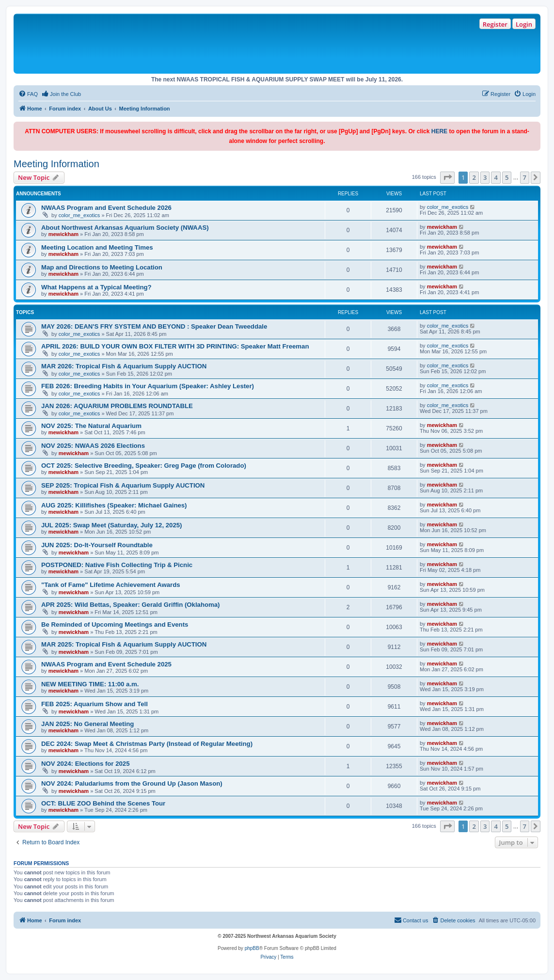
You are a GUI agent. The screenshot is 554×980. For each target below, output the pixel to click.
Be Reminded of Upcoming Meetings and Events (115, 624)
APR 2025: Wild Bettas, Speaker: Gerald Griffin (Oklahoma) (131, 605)
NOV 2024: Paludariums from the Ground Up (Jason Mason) (132, 783)
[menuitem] (28, 94)
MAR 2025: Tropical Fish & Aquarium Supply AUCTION (124, 644)
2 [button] (474, 177)
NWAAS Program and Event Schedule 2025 (106, 664)
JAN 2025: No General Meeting (87, 724)
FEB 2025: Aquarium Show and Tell (95, 704)
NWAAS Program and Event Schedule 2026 (106, 208)
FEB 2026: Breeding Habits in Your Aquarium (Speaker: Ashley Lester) (148, 386)
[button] (447, 177)
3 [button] (485, 177)
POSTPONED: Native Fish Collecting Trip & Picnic (117, 565)
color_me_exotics (79, 215)
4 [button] (496, 177)
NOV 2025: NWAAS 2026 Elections (93, 446)
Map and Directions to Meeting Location (102, 267)
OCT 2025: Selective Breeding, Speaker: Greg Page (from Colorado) (144, 466)
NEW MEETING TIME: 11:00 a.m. (90, 684)
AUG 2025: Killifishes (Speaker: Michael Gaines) (114, 505)
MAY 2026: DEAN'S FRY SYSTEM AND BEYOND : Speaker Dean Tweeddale (154, 326)
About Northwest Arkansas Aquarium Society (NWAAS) (125, 228)
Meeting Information (56, 164)
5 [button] (507, 177)
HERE (439, 131)
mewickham (63, 234)
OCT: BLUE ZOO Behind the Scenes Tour (103, 803)
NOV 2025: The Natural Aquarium (91, 426)
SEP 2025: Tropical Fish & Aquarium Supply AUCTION (123, 485)
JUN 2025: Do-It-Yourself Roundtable (97, 545)
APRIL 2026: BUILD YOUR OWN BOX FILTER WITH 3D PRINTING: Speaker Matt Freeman (175, 346)
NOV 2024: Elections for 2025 (86, 764)
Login (524, 24)
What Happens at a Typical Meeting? (96, 287)
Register (495, 24)
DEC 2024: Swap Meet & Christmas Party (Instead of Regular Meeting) (147, 744)
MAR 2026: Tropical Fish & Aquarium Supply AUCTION (124, 366)
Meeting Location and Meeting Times (97, 247)
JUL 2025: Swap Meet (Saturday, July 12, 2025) (112, 525)
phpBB (252, 948)
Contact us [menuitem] (411, 920)
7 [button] (525, 177)
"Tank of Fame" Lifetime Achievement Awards (111, 585)
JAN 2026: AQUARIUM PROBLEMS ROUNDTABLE (117, 406)
